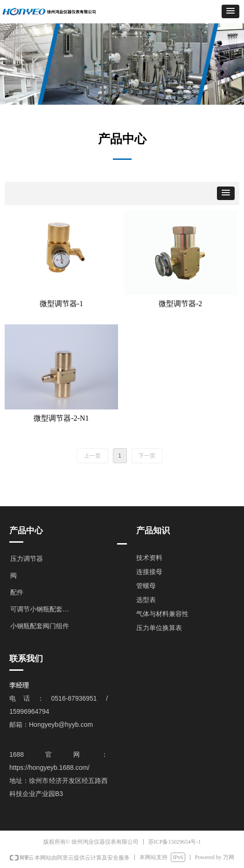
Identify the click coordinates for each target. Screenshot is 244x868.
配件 (17, 592)
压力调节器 (27, 559)
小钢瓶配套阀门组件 (40, 626)
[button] (230, 11)
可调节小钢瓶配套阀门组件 (45, 609)
